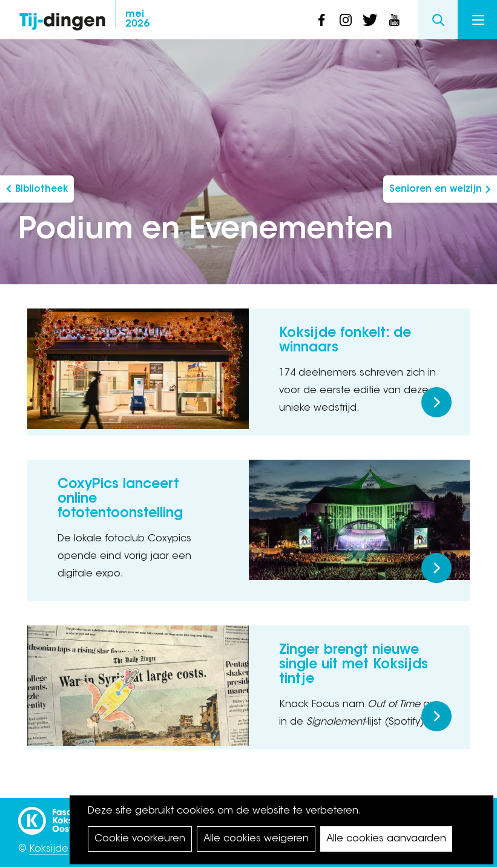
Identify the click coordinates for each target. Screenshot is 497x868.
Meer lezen (436, 402)
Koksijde (49, 849)
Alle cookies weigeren (256, 839)
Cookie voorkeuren (140, 839)
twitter (370, 20)
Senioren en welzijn (436, 190)
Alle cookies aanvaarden (386, 839)
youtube (394, 20)
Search (438, 20)
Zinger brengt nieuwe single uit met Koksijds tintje (354, 665)
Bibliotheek (41, 190)
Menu (478, 20)
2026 (137, 19)
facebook (321, 20)
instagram (346, 20)
